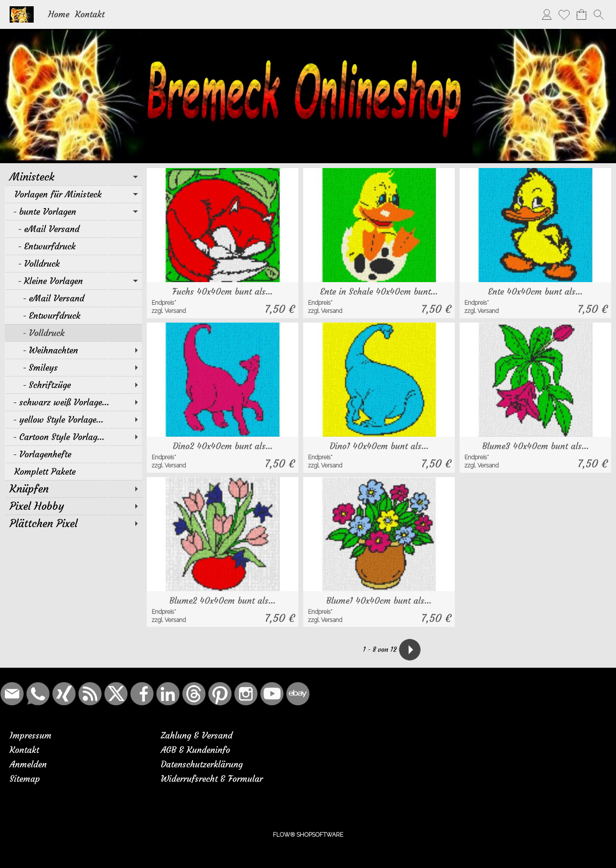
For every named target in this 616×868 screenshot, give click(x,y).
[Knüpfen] (73, 489)
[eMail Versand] (73, 229)
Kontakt (90, 14)
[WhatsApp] (38, 694)
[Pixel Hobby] (73, 506)
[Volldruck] (73, 263)
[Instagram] (246, 694)
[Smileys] (73, 367)
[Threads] (194, 694)
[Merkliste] (564, 14)
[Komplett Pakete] (73, 471)
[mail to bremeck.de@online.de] (12, 694)
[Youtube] (272, 694)
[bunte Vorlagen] (73, 211)
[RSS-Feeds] (90, 694)
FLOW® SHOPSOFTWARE (308, 835)
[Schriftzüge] (73, 385)
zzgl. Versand (169, 311)
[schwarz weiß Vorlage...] (73, 402)
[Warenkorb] (581, 14)
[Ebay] (298, 694)
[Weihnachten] (73, 350)
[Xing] (64, 694)
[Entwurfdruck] (73, 246)
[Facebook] (142, 694)
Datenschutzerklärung (202, 764)
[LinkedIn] (168, 694)
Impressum (31, 735)
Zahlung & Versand (197, 735)
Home (59, 14)
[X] (116, 694)
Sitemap (25, 779)
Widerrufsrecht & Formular (212, 779)
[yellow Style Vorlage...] (73, 419)
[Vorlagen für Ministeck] (73, 194)
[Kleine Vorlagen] (73, 281)
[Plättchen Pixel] (73, 523)
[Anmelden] (547, 14)
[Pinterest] (220, 694)
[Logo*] (22, 10)
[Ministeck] (73, 177)
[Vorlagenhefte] (73, 454)
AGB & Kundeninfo (195, 750)
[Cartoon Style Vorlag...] (73, 437)
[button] (599, 14)
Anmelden (28, 764)
